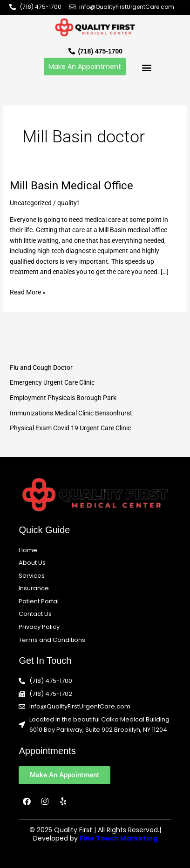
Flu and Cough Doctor (41, 367)
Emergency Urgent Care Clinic (52, 382)
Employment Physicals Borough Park (63, 398)
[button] (146, 68)
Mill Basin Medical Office (71, 186)
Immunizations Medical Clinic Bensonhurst (71, 413)
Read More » (28, 291)
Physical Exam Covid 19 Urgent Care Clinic (70, 428)
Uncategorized (31, 203)
